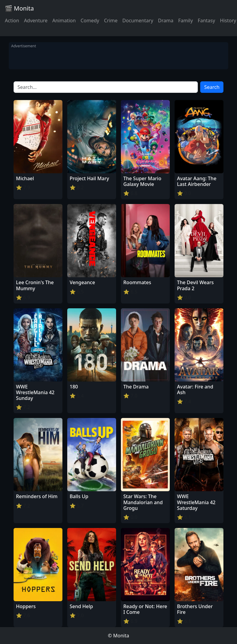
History (228, 20)
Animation (64, 20)
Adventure (36, 20)
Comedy (90, 20)
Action (12, 20)
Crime (111, 20)
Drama (166, 20)
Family (186, 20)
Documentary (138, 20)
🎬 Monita (19, 8)
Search (212, 87)
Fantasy (207, 20)
